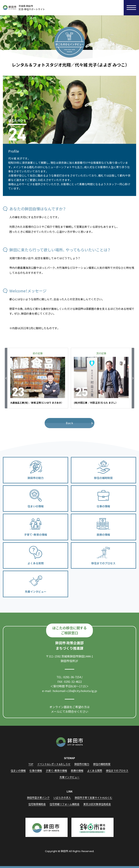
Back (70, 423)
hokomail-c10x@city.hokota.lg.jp (75, 691)
